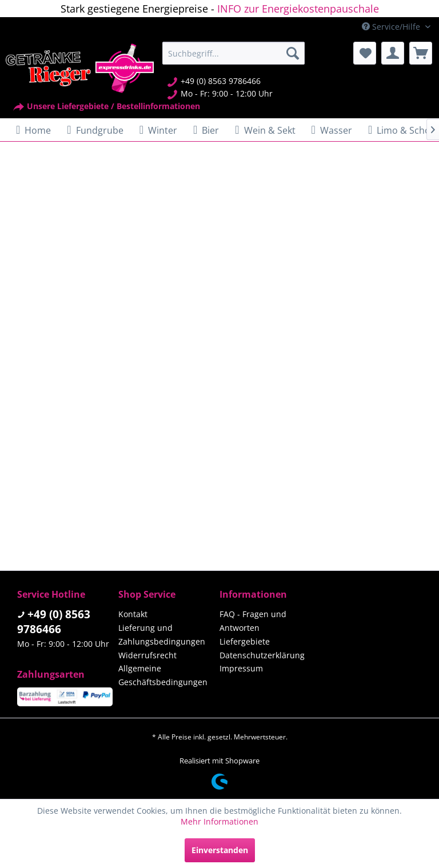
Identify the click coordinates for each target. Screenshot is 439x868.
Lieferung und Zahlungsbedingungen (162, 635)
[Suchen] (293, 53)
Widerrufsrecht (147, 655)
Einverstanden (220, 850)
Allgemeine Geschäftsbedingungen (163, 675)
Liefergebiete (245, 641)
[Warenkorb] (421, 53)
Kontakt (133, 614)
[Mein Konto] (393, 53)
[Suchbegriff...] (234, 53)
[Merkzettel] (365, 53)
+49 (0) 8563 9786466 (54, 622)
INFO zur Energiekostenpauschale (298, 9)
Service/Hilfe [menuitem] (392, 27)
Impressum (241, 668)
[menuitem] (234, 53)
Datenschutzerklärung (262, 655)
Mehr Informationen (219, 821)
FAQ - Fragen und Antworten (253, 621)
